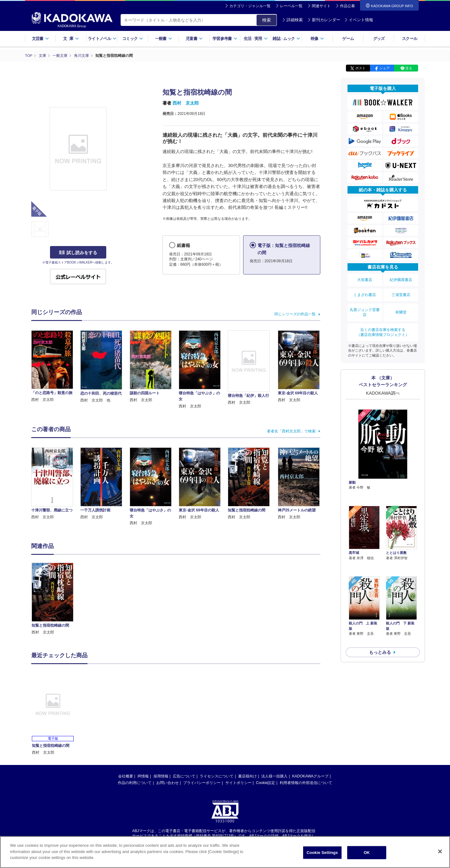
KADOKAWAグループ (310, 776)
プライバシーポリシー (202, 782)
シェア (385, 68)
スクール (410, 39)
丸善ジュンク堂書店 (365, 307)
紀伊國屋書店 (401, 279)
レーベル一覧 (291, 6)
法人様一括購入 (274, 776)
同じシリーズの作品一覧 (295, 314)
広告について (184, 776)
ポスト (360, 68)
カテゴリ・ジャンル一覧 (250, 6)
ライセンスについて (217, 776)
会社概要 (126, 776)
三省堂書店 (401, 292)
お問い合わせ (167, 782)
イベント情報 (359, 20)
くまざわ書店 (365, 292)
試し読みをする (78, 253)
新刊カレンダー (324, 20)
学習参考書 (225, 39)
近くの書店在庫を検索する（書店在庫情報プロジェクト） (383, 325)
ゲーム (348, 39)
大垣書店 (365, 279)
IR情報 (143, 776)
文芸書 (40, 39)
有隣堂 (401, 307)
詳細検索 (292, 20)
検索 (267, 20)
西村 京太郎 (186, 103)
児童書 (194, 39)
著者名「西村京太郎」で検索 (291, 431)
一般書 (164, 39)
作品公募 (347, 6)
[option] (56, 599)
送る (409, 68)
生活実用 (256, 39)
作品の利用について (135, 782)
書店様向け (247, 776)
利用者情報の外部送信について (306, 782)
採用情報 (161, 776)
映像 (317, 39)
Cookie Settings (322, 853)
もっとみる (380, 610)
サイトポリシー (238, 782)
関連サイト (321, 6)
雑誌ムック (286, 39)
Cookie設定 (265, 782)
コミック (133, 39)
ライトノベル (102, 39)
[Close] (440, 851)
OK (367, 853)
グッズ (379, 39)
